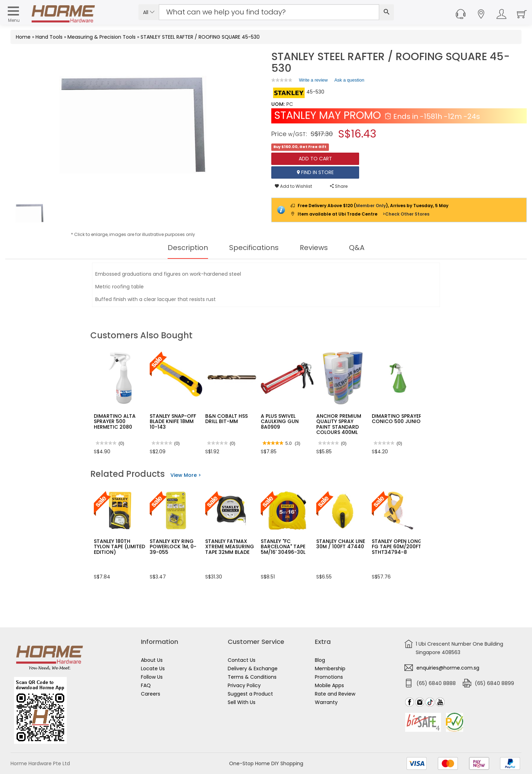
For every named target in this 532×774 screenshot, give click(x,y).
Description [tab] (188, 248)
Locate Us (153, 669)
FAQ (146, 685)
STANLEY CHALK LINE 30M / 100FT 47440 (341, 544)
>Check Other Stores (406, 214)
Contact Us (242, 660)
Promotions (329, 677)
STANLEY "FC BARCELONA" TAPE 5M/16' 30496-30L (283, 547)
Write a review (313, 81)
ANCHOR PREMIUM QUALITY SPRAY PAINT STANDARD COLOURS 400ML (339, 424)
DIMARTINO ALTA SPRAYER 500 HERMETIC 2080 (115, 421)
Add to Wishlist (293, 186)
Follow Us (152, 677)
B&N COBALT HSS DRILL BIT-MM (226, 419)
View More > (186, 475)
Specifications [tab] (254, 248)
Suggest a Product (250, 694)
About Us (152, 660)
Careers (151, 694)
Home (23, 37)
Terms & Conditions (252, 677)
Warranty (326, 702)
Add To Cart (315, 159)
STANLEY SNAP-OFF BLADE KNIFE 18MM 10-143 (173, 421)
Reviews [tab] (314, 248)
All (149, 12)
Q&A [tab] (357, 248)
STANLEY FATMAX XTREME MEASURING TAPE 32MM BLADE (230, 547)
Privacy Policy (244, 685)
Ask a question (349, 80)
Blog (320, 660)
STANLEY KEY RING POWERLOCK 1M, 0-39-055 (173, 547)
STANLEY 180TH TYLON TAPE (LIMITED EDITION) (119, 547)
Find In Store (315, 172)
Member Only (371, 206)
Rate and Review (335, 694)
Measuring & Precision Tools (102, 37)
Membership (330, 669)
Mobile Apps (329, 685)
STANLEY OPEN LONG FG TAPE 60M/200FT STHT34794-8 (397, 547)
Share (339, 186)
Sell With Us (242, 702)
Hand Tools (49, 37)
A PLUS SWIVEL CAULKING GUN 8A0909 (280, 421)
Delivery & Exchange (253, 669)
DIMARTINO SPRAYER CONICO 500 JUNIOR (398, 419)
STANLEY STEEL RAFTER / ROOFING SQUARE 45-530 (200, 37)
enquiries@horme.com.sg (448, 668)
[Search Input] (269, 12)
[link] (282, 80)
